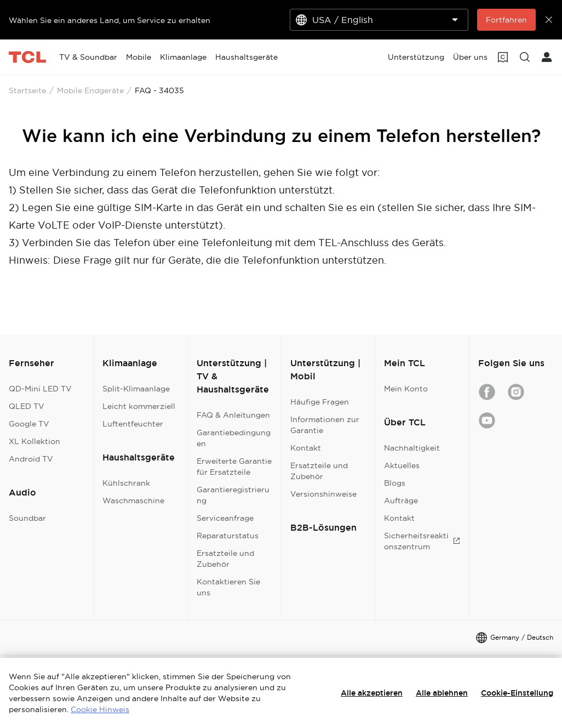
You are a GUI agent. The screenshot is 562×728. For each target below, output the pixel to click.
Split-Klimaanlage (136, 389)
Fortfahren (506, 20)
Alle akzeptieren (372, 693)
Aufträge (401, 501)
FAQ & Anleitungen (233, 415)
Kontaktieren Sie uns (228, 587)
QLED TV (27, 406)
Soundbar (27, 518)
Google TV (29, 424)
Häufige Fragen (320, 402)
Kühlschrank (126, 483)
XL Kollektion (35, 441)
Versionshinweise (323, 494)
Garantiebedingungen (234, 438)
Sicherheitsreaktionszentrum (422, 541)
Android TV (31, 459)
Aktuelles (402, 465)
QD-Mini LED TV (40, 389)
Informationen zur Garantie (325, 425)
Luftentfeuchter (133, 424)
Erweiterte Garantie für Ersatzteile (234, 467)
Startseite (27, 90)
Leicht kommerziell (139, 406)
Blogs (395, 483)
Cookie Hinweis (100, 709)
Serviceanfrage (225, 518)
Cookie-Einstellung (517, 693)
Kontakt (306, 448)
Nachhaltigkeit (412, 448)
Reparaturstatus (228, 536)
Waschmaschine (133, 501)
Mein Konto (406, 389)
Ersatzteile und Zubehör (225, 559)
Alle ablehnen (442, 693)
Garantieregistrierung (233, 495)
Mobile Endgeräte (90, 90)
